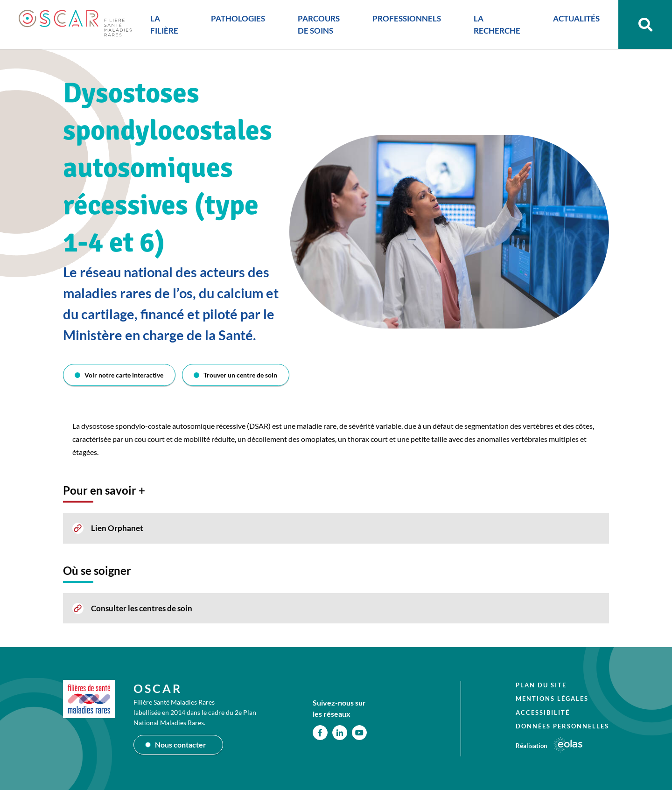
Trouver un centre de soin (240, 375)
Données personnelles (562, 726)
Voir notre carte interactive (124, 375)
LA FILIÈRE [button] (164, 24)
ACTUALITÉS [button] (576, 18)
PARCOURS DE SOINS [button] (319, 24)
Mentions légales (552, 699)
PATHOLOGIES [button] (238, 18)
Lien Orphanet (117, 528)
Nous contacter (181, 745)
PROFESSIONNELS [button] (407, 18)
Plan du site (541, 685)
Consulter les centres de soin (142, 608)
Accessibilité (543, 713)
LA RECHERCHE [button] (497, 24)
